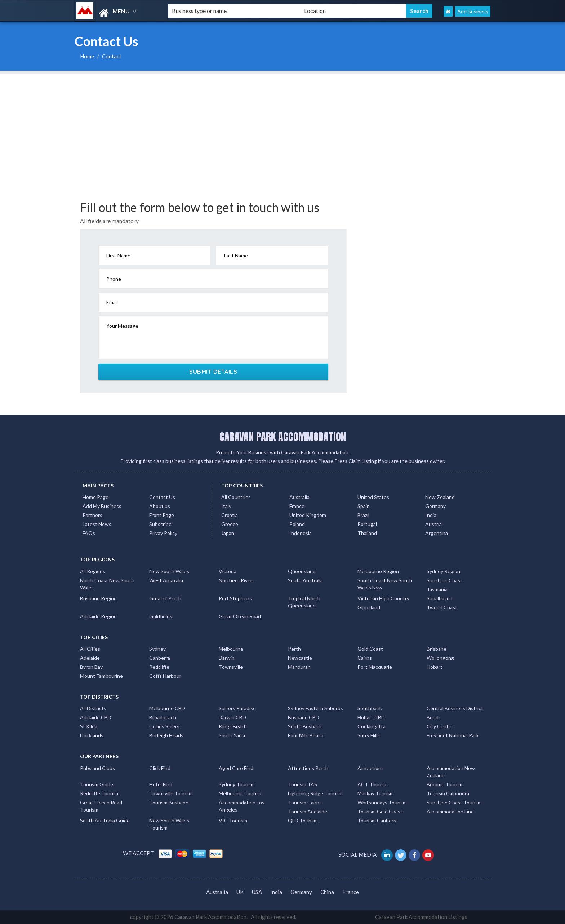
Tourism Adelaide (308, 811)
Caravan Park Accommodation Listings (421, 917)
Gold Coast (370, 649)
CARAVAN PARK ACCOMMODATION (283, 437)
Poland (297, 524)
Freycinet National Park (453, 735)
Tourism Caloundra (448, 793)
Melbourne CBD (167, 708)
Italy (226, 506)
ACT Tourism (373, 784)
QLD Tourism (303, 820)
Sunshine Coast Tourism (454, 802)
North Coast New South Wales (107, 584)
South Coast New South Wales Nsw (385, 584)
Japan (228, 533)
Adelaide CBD (96, 717)
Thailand (367, 533)
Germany (435, 506)
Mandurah (299, 667)
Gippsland (369, 607)
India (431, 515)
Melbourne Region (378, 571)
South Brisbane (305, 726)
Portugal (367, 524)
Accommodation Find (450, 811)
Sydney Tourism (237, 784)
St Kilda (89, 726)
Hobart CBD (371, 717)
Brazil (363, 515)
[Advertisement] (282, 125)
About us (160, 506)
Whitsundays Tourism (382, 802)
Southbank (370, 708)
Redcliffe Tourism (100, 793)
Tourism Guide (97, 784)
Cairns (365, 658)
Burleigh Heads (166, 735)
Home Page (95, 497)
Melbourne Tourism (241, 793)
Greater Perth (165, 598)
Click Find (160, 768)
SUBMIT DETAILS (213, 372)
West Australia (166, 580)
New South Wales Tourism (169, 824)
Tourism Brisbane (169, 802)
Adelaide (90, 658)
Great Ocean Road (240, 616)
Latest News (97, 524)
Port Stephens (235, 598)
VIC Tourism (233, 820)
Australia (299, 497)
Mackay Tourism (376, 793)
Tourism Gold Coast (380, 811)
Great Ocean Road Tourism (101, 806)
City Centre (440, 726)
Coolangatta (372, 726)
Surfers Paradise (237, 708)
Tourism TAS (302, 784)
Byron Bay (91, 667)
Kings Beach (233, 726)
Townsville (231, 667)
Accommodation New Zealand (451, 772)
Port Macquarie (375, 667)
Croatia (230, 515)
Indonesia (301, 533)
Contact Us (162, 497)
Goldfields (161, 616)
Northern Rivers (237, 580)
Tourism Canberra (378, 820)
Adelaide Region (98, 616)
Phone (114, 279)
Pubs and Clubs (97, 768)
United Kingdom (308, 515)
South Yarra (232, 735)
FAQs (89, 533)
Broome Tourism (445, 784)
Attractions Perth (308, 768)
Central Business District (455, 708)
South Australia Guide (105, 820)
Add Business (473, 11)
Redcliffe (159, 667)
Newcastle (300, 658)
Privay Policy (163, 533)
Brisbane (437, 649)
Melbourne (231, 649)
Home (87, 56)
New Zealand (440, 497)
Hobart (435, 667)
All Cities (90, 649)
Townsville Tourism (171, 793)
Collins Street (165, 726)
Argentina (437, 533)
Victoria (228, 571)
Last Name (236, 255)
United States (373, 497)
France (297, 506)
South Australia (305, 580)
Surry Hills (369, 735)
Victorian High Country (383, 598)
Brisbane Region (98, 598)
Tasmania (437, 589)
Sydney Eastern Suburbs (315, 708)
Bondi (433, 717)
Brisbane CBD (304, 717)
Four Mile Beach (306, 735)
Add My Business (102, 506)
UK (240, 892)
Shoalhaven (440, 598)
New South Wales (169, 571)
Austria (433, 524)
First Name (118, 255)
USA (257, 892)
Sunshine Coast (444, 580)
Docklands (92, 735)
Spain (364, 506)
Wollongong (440, 658)
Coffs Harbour (165, 676)
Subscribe (160, 524)
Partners (92, 515)
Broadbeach (163, 717)
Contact (112, 56)
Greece (230, 524)
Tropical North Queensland (304, 602)
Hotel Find (161, 784)
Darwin (227, 658)
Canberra (160, 658)
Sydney (157, 649)
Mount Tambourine (101, 676)
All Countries (236, 497)
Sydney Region (443, 571)
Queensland (302, 571)
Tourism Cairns (305, 802)
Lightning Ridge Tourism (315, 793)
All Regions (93, 571)
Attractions (371, 768)
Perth (294, 649)
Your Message (122, 326)
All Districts (93, 708)
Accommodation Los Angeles (242, 806)
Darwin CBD (232, 717)
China (327, 892)
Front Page (162, 515)
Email (112, 302)
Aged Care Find (236, 768)
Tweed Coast (442, 607)
